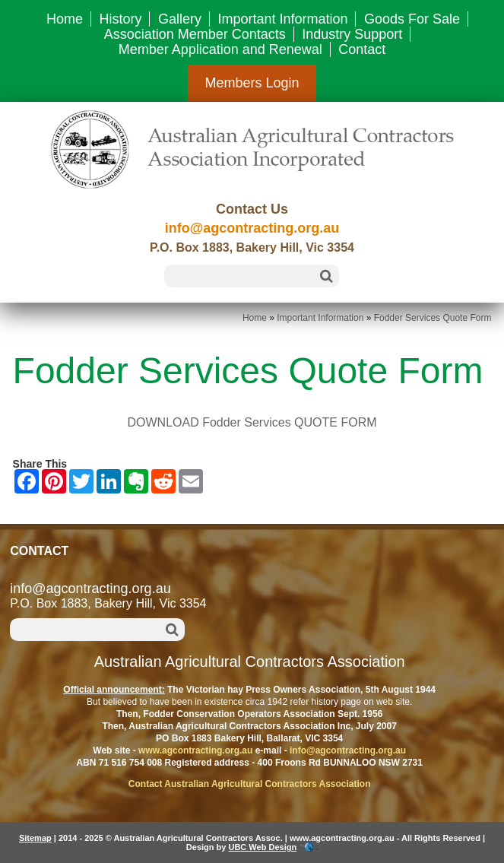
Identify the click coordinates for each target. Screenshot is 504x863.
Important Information (282, 19)
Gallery (180, 19)
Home (65, 19)
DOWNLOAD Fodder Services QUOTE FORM (252, 422)
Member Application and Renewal (220, 49)
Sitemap (35, 838)
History (120, 19)
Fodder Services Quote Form (433, 318)
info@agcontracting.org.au (252, 228)
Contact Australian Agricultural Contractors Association (250, 784)
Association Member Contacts (195, 34)
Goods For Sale (412, 19)
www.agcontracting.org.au (195, 750)
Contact (362, 49)
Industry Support (352, 34)
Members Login (252, 83)
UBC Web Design (262, 847)
